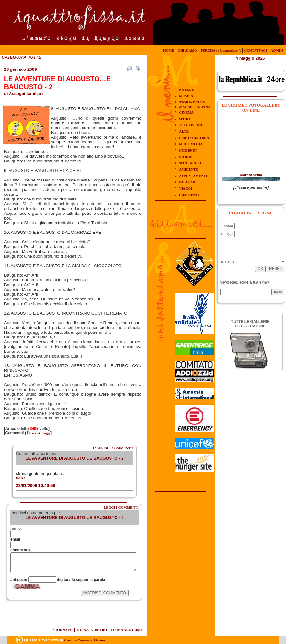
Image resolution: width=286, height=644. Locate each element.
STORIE (186, 157)
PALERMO (188, 182)
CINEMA (186, 112)
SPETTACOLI (190, 163)
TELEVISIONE (191, 125)
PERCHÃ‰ (221, 50)
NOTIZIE (186, 89)
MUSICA (186, 96)
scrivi (36, 433)
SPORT (185, 119)
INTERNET (188, 150)
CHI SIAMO (187, 50)
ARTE (184, 131)
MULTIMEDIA (191, 144)
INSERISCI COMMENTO (113, 448)
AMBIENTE (189, 169)
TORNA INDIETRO (92, 630)
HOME (169, 50)
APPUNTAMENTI (193, 176)
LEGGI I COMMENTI (121, 507)
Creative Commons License (85, 640)
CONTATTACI (256, 50)
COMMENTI (189, 195)
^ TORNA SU (62, 630)
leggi (47, 433)
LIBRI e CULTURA (194, 138)
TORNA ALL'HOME (127, 630)
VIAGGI (186, 188)
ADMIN (277, 50)
